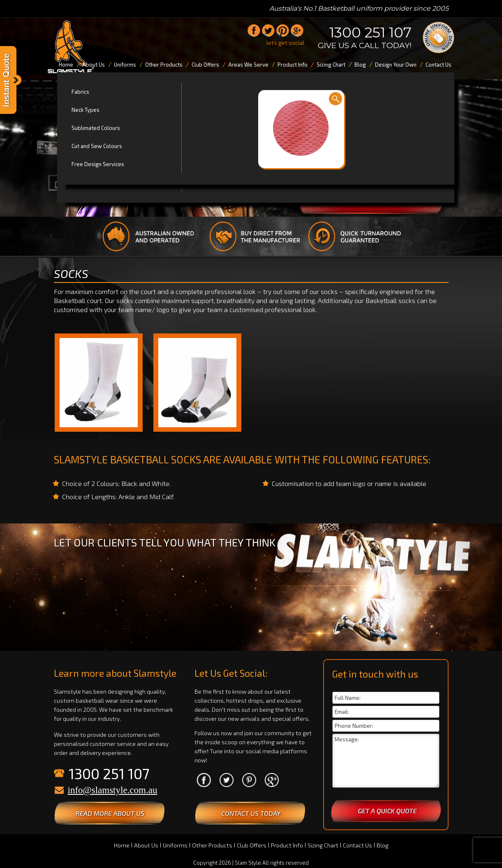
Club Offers (252, 845)
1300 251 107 (370, 32)
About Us (146, 845)
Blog (383, 845)
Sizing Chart (323, 845)
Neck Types (86, 110)
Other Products (212, 845)
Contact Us (357, 845)
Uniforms (175, 845)
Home (122, 845)
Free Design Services (98, 164)
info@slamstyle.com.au (113, 790)
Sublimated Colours (96, 128)
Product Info (287, 845)
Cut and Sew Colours (97, 146)
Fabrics (80, 92)
